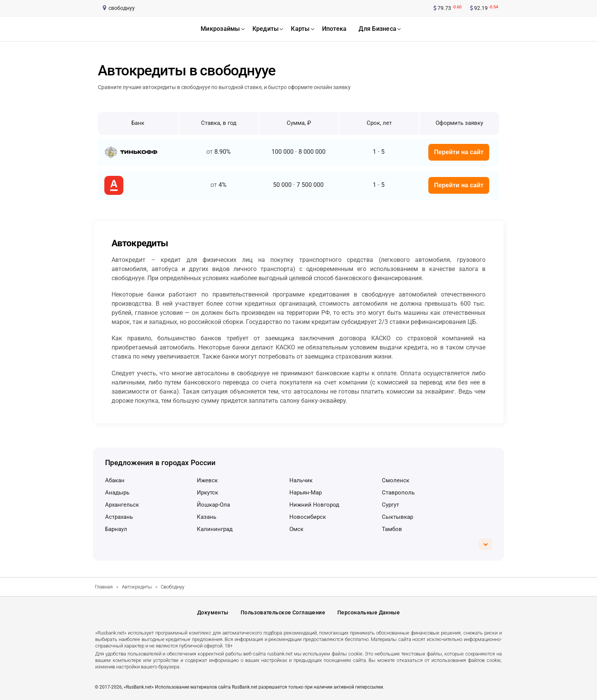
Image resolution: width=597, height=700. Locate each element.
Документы (213, 612)
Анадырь (117, 493)
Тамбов (392, 529)
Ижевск (207, 480)
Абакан (115, 480)
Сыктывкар (397, 517)
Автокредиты (137, 587)
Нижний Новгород (314, 505)
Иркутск (208, 493)
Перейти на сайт (459, 152)
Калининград (215, 529)
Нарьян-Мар (306, 493)
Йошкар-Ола (213, 505)
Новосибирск (308, 517)
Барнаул (116, 529)
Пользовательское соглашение (283, 612)
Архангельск (122, 505)
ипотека (334, 29)
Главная (104, 587)
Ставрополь (398, 493)
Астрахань (119, 517)
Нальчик (301, 480)
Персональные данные (369, 612)
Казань (207, 517)
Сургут (390, 505)
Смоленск (396, 480)
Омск (296, 529)
